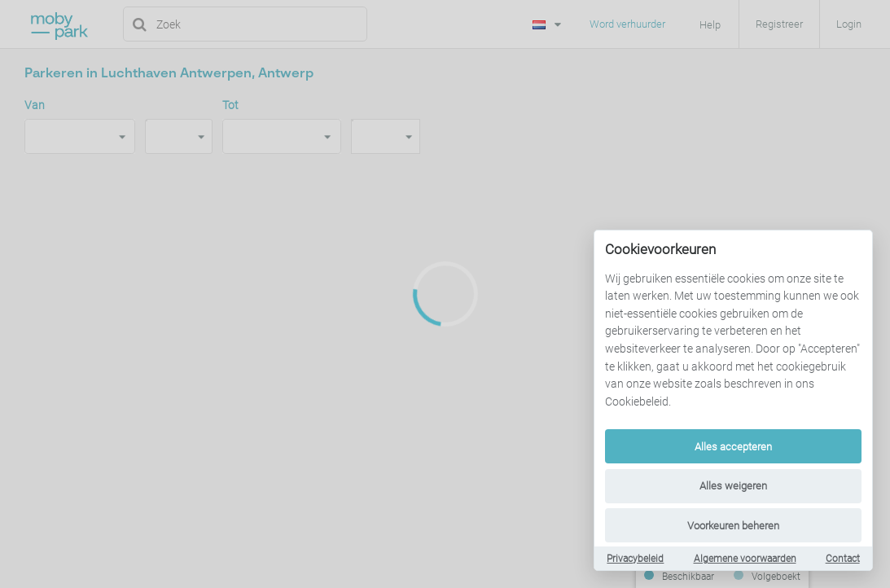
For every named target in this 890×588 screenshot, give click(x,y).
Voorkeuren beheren (733, 526)
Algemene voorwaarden (745, 559)
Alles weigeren (733, 486)
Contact (843, 559)
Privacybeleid (635, 559)
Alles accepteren (733, 447)
